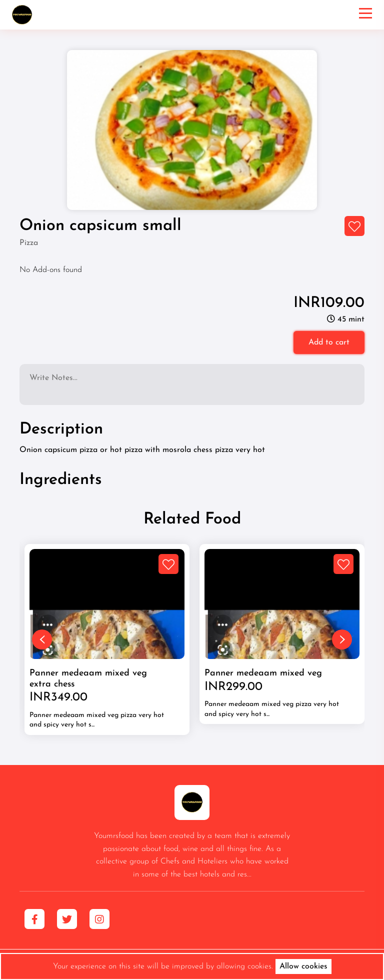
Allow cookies (303, 966)
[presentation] (42, 639)
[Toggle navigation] (365, 14)
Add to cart (329, 342)
